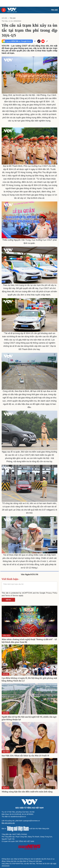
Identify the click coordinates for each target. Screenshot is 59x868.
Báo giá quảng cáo (8, 823)
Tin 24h (54, 10)
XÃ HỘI (4, 18)
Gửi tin (8, 600)
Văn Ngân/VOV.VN (29, 574)
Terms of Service (12, 596)
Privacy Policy (52, 593)
